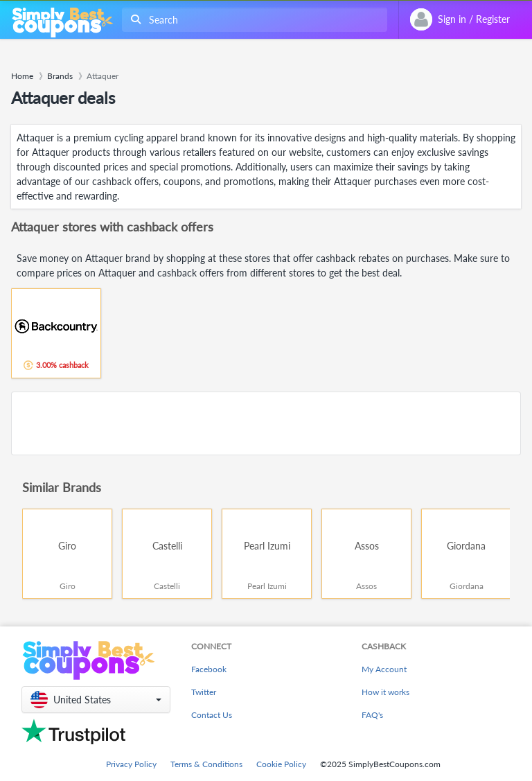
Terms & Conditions (206, 764)
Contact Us (212, 715)
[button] (96, 700)
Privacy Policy (131, 764)
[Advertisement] (266, 423)
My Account (384, 669)
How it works (385, 692)
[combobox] (252, 20)
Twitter (204, 692)
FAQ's (372, 715)
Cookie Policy (281, 764)
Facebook (209, 669)
